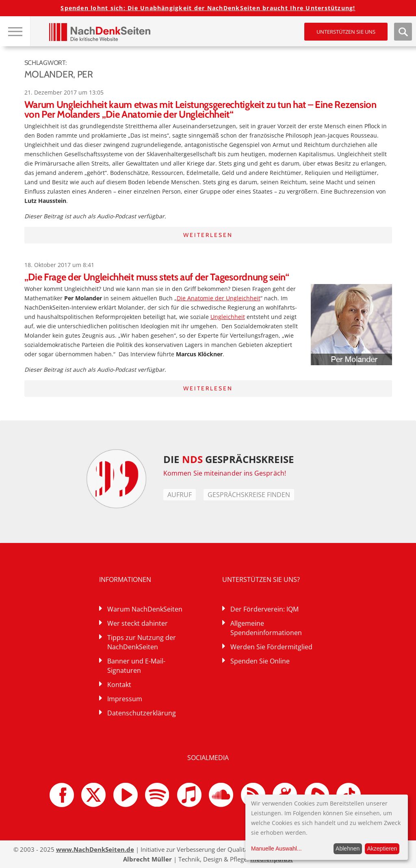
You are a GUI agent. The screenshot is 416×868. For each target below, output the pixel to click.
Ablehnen (348, 849)
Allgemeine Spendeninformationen (266, 628)
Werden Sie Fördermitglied (271, 647)
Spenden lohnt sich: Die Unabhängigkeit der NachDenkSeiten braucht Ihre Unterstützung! (208, 8)
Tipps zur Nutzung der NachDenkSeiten (142, 642)
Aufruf (180, 495)
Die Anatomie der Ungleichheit (219, 298)
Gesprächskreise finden (249, 495)
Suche (403, 32)
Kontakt (119, 685)
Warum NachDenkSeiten (145, 609)
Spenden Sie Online (260, 661)
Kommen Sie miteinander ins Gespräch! (225, 473)
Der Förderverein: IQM (264, 609)
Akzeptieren (382, 849)
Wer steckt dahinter (138, 623)
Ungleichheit (228, 317)
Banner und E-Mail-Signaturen (136, 666)
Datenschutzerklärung (142, 713)
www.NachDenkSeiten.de (95, 849)
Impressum (125, 699)
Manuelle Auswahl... (276, 849)
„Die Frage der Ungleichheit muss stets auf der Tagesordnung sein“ (157, 277)
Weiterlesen (208, 235)
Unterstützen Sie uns (346, 32)
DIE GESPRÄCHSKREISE (229, 459)
